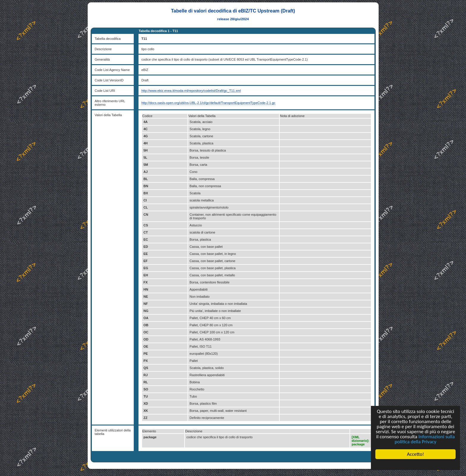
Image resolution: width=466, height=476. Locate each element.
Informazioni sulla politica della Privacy (425, 439)
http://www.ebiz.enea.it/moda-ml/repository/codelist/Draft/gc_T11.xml (191, 91)
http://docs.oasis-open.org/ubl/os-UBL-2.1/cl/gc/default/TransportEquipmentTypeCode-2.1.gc (208, 103)
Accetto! (415, 454)
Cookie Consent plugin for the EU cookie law (415, 464)
